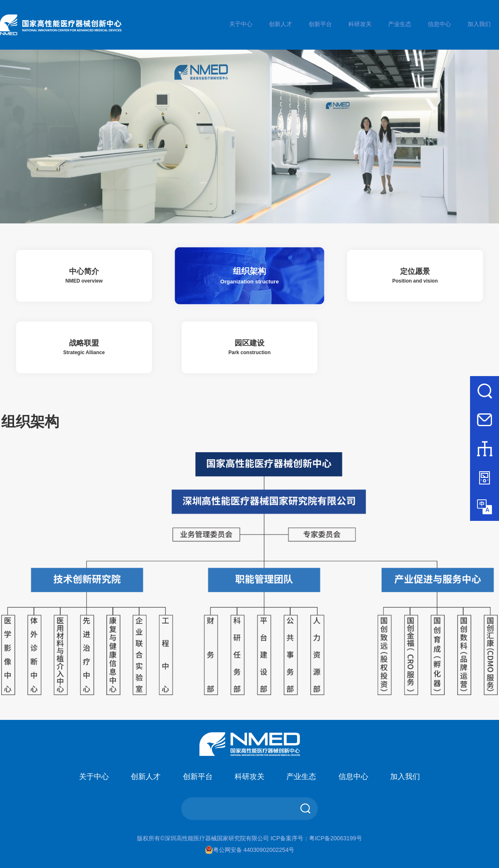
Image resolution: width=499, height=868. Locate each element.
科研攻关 (360, 24)
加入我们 (479, 24)
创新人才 (281, 24)
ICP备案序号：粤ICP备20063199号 (316, 838)
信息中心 (439, 24)
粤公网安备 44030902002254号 (250, 850)
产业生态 (400, 24)
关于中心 (241, 24)
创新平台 (320, 24)
